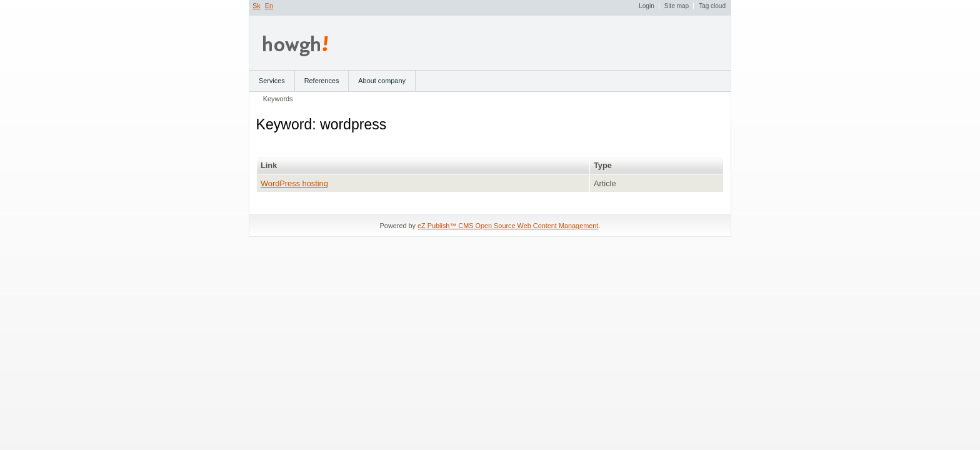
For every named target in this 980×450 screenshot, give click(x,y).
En (269, 6)
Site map (677, 6)
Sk (257, 6)
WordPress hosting (294, 183)
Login (646, 6)
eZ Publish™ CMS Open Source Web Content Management (508, 226)
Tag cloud (712, 6)
